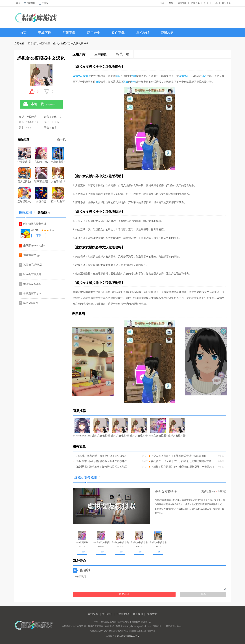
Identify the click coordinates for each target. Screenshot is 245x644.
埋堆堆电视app (31, 255)
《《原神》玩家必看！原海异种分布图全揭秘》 (101, 456)
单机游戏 (143, 33)
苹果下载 (69, 33)
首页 (18, 3)
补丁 (206, 3)
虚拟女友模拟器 (82, 76)
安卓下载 (45, 33)
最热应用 (27, 214)
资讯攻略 (167, 33)
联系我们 (138, 614)
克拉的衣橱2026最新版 (41, 155)
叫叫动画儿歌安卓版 (35, 224)
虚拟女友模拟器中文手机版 (101, 427)
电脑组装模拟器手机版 (58, 155)
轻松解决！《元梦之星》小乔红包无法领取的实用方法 (181, 461)
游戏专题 (182, 3)
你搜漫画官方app (33, 293)
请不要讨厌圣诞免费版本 (41, 175)
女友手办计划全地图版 (58, 175)
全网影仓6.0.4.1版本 (34, 246)
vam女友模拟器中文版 (158, 427)
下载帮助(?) (122, 614)
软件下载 (118, 33)
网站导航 (31, 3)
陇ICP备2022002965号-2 (128, 636)
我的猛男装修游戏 (24, 175)
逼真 (126, 82)
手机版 (45, 3)
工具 (215, 3)
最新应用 (44, 213)
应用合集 (94, 33)
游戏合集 (195, 3)
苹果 (171, 3)
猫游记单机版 (31, 303)
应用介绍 (79, 54)
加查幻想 (41, 195)
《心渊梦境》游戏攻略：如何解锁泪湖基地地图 (101, 467)
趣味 (118, 76)
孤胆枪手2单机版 (33, 265)
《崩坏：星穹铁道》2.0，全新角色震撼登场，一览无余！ (183, 467)
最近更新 (226, 3)
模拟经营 (45, 43)
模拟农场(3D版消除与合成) (58, 195)
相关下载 (123, 54)
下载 (39, 235)
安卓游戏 (33, 43)
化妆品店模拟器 (24, 155)
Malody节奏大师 (32, 274)
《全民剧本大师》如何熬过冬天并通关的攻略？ (101, 461)
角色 (133, 82)
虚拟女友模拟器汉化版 (177, 427)
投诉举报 (152, 614)
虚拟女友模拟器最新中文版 (120, 427)
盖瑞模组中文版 (24, 195)
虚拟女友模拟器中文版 (139, 427)
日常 (204, 76)
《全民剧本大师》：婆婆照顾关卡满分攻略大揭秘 (179, 456)
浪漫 (98, 82)
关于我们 (107, 614)
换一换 (62, 139)
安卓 (162, 3)
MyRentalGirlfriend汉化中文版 (82, 427)
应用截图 (101, 54)
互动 (133, 76)
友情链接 (93, 614)
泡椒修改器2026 (32, 284)
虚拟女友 (184, 76)
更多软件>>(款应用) (214, 491)
